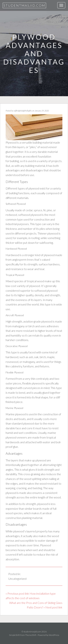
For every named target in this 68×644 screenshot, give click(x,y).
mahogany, (29, 362)
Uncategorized (17, 579)
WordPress (54, 635)
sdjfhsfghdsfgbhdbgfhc (23, 111)
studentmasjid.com (24, 5)
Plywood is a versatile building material (29, 142)
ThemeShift (31, 635)
